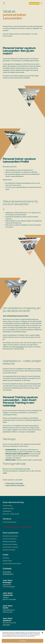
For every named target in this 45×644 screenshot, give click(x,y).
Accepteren (23, 641)
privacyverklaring (21, 636)
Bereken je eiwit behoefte (9, 542)
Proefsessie (6, 558)
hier (29, 469)
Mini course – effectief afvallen (11, 514)
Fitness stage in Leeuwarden (14, 483)
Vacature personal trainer (10, 522)
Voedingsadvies (7, 511)
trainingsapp (20, 347)
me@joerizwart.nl (8, 574)
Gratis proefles (34, 3)
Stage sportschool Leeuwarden (15, 485)
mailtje (5, 473)
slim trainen (6, 625)
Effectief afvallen (7, 561)
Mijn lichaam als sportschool (10, 536)
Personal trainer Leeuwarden (10, 547)
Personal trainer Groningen (10, 544)
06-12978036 (7, 572)
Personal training (7, 506)
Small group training (8, 508)
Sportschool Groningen (9, 550)
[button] (42, 633)
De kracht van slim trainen (10, 539)
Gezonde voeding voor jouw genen (12, 564)
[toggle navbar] (41, 3)
